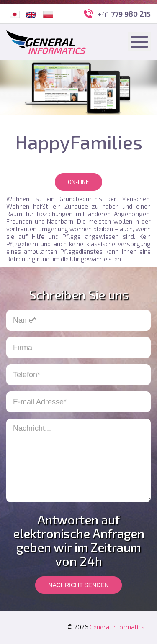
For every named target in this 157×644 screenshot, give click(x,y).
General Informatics (117, 627)
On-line (78, 182)
